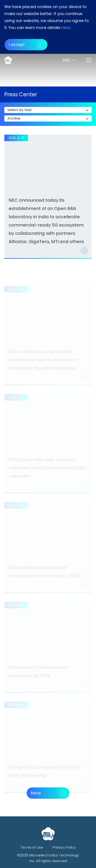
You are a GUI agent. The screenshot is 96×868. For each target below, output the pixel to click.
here (66, 28)
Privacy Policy (64, 847)
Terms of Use (32, 847)
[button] (70, 60)
